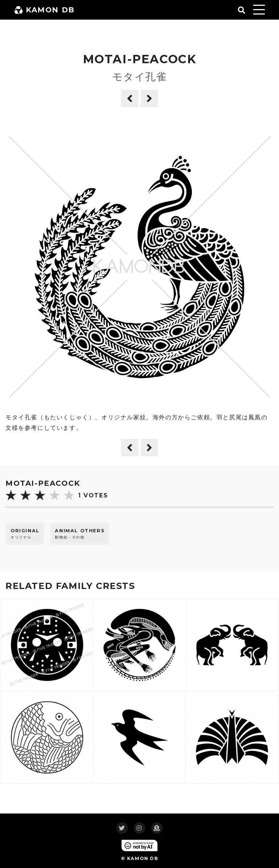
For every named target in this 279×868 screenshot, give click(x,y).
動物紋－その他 (80, 534)
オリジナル (25, 534)
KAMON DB (45, 10)
